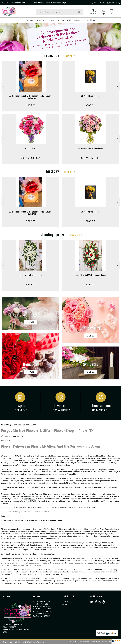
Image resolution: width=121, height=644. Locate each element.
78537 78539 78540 (48, 508)
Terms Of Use (72, 642)
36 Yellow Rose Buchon (90, 96)
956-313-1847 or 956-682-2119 (17, 3)
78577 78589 (87, 508)
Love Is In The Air (31, 148)
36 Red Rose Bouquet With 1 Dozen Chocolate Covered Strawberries (31, 97)
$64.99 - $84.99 (90, 158)
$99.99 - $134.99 (31, 158)
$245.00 (31, 284)
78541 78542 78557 (61, 508)
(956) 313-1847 (29, 499)
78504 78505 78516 (34, 508)
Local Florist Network (99, 642)
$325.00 (31, 105)
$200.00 (90, 105)
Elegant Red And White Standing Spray (90, 275)
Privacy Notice (85, 642)
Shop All (69, 56)
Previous (3, 86)
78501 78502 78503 (20, 508)
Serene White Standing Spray (31, 275)
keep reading (18, 436)
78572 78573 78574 (75, 508)
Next (118, 86)
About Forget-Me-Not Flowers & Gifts (18, 425)
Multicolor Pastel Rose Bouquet (90, 148)
